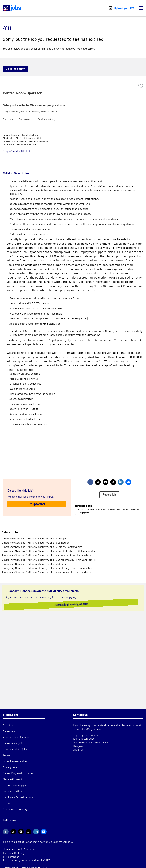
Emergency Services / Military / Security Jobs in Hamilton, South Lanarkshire (46, 555)
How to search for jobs (16, 737)
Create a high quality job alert (72, 604)
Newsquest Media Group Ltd (19, 849)
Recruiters (9, 731)
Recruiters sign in (13, 743)
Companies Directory (15, 809)
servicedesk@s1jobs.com (88, 729)
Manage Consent (12, 779)
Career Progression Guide (18, 773)
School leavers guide (15, 761)
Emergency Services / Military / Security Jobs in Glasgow (35, 538)
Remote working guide (16, 785)
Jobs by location (12, 791)
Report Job (109, 494)
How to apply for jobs (15, 749)
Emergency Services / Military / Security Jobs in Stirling (34, 564)
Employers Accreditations (18, 797)
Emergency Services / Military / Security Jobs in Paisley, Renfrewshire (42, 547)
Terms (6, 755)
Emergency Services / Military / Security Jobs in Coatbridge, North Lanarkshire (47, 568)
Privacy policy (11, 767)
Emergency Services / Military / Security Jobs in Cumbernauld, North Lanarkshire (49, 560)
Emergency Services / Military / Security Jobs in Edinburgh (36, 543)
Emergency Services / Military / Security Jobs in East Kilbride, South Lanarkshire (48, 551)
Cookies (8, 803)
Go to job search (16, 69)
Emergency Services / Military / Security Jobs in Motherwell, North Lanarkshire (47, 572)
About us (8, 725)
